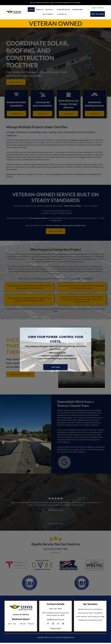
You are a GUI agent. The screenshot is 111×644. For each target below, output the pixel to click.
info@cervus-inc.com (55, 621)
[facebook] (48, 625)
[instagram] (53, 625)
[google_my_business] (63, 625)
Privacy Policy (55, 630)
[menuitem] (31, 11)
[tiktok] (58, 625)
